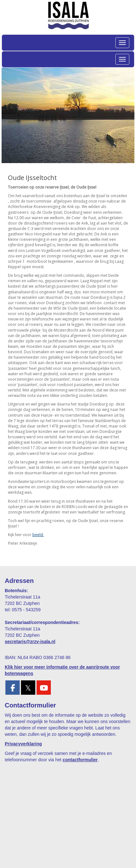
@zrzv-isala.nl (30, 642)
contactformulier (80, 760)
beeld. (38, 535)
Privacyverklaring (23, 744)
